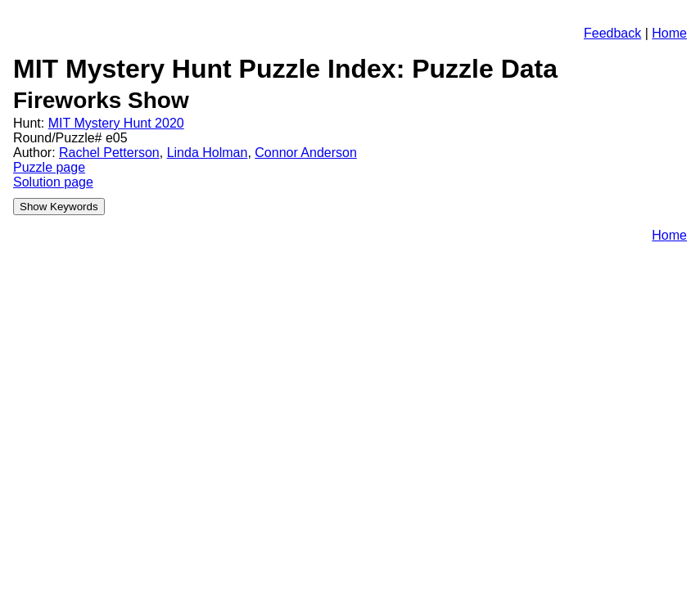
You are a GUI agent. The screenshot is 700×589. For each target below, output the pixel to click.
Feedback (612, 33)
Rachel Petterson (109, 153)
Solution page (53, 182)
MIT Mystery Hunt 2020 (116, 123)
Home (669, 33)
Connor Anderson (306, 153)
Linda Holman (208, 153)
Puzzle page (49, 167)
